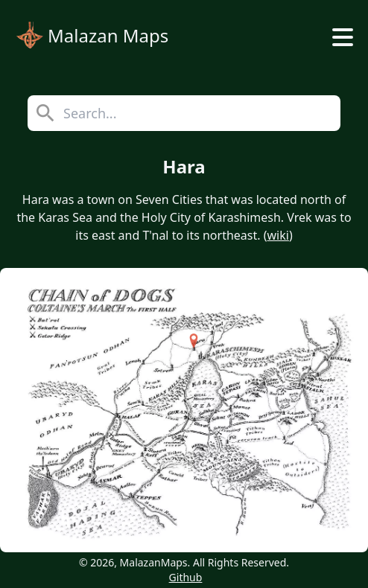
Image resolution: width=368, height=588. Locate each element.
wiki (278, 235)
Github (186, 577)
